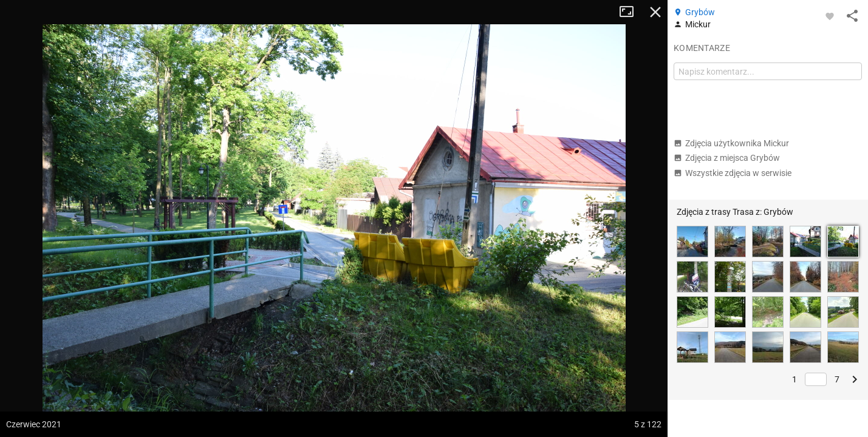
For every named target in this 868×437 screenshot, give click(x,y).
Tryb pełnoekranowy (631, 12)
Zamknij (655, 12)
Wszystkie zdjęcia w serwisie (733, 173)
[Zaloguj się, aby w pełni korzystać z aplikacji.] (830, 16)
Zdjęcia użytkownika (731, 143)
